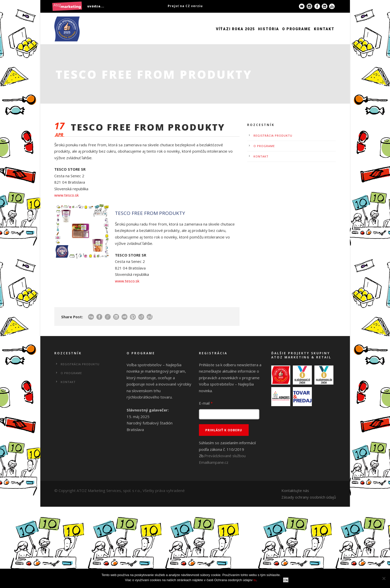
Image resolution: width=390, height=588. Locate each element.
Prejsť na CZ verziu (185, 6)
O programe (296, 29)
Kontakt (324, 29)
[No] (384, 578)
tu (255, 580)
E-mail (206, 403)
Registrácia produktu (273, 136)
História (269, 29)
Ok (286, 580)
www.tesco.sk (66, 195)
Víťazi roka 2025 (235, 29)
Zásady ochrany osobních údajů (309, 497)
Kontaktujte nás (295, 490)
